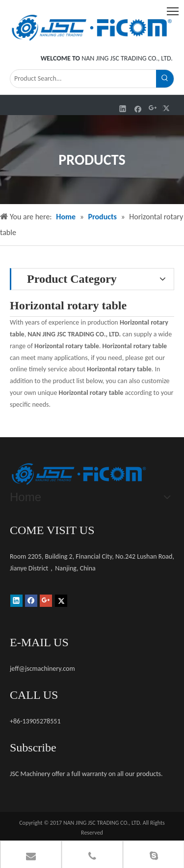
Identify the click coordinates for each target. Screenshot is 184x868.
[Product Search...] (83, 79)
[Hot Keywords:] (165, 79)
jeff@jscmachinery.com (42, 669)
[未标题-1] (79, 474)
